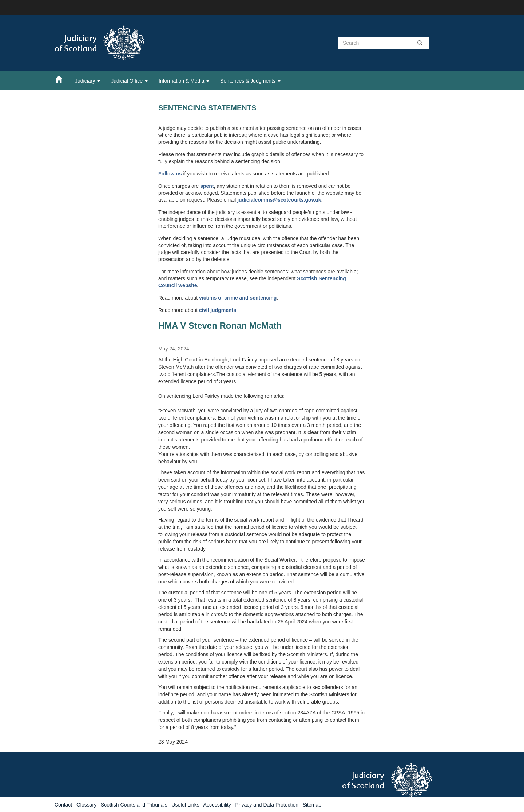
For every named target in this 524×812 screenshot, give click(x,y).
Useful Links (185, 805)
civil (205, 310)
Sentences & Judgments (250, 81)
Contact (63, 805)
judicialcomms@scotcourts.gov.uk (279, 200)
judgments (223, 310)
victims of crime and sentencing (238, 298)
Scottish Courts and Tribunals (134, 805)
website (188, 285)
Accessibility (217, 805)
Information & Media (184, 81)
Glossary (86, 805)
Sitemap (312, 805)
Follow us (170, 174)
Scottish (308, 278)
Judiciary (88, 81)
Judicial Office (129, 81)
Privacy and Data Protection (267, 805)
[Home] (62, 79)
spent (207, 186)
